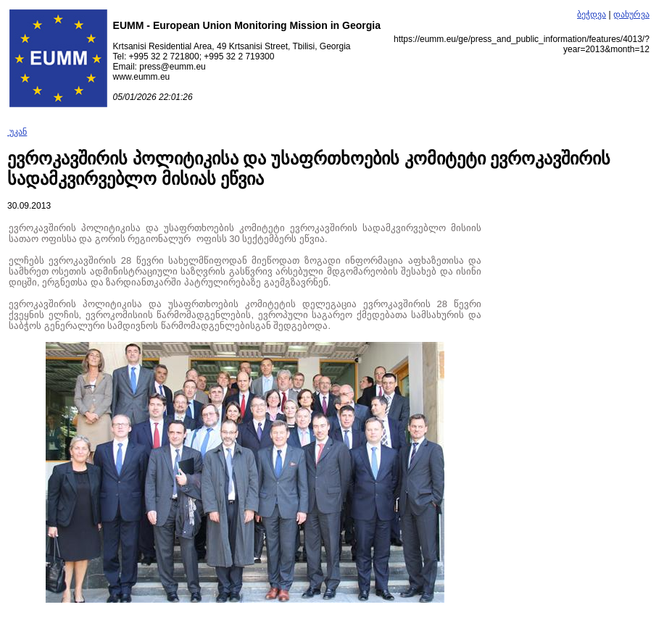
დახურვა (631, 14)
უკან (17, 132)
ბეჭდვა (592, 14)
